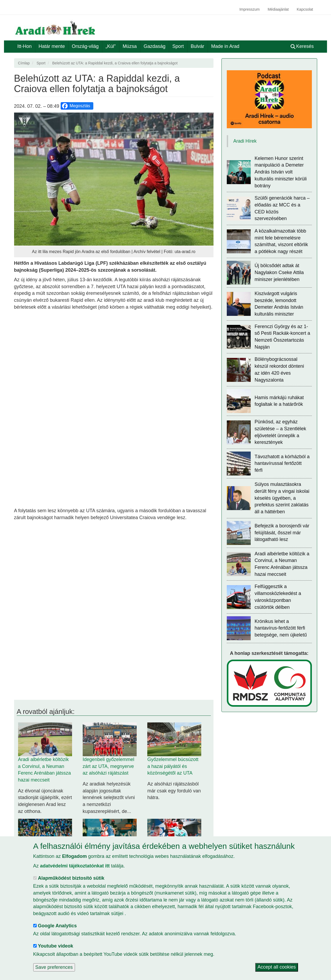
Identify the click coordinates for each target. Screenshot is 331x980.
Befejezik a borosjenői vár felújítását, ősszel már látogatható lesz (282, 533)
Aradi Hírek (245, 141)
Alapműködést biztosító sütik (71, 878)
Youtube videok (56, 946)
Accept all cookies (276, 967)
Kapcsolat (305, 9)
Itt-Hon (24, 46)
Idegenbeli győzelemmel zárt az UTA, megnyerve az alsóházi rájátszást (108, 766)
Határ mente (52, 46)
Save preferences (54, 967)
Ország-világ (85, 46)
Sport (178, 46)
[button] (114, 179)
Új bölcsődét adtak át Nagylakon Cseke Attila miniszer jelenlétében (279, 272)
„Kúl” (111, 46)
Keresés (302, 46)
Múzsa (130, 46)
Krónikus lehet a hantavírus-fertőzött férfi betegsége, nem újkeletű (281, 628)
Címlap (24, 63)
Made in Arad (225, 46)
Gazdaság (154, 46)
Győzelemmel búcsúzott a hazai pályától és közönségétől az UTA (173, 766)
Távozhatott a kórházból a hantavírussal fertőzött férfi (282, 463)
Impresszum (249, 9)
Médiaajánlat (278, 9)
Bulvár (197, 46)
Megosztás (76, 106)
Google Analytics (57, 926)
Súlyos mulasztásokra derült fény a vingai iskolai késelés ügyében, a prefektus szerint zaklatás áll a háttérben (282, 498)
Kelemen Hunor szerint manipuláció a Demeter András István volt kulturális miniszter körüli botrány (281, 172)
